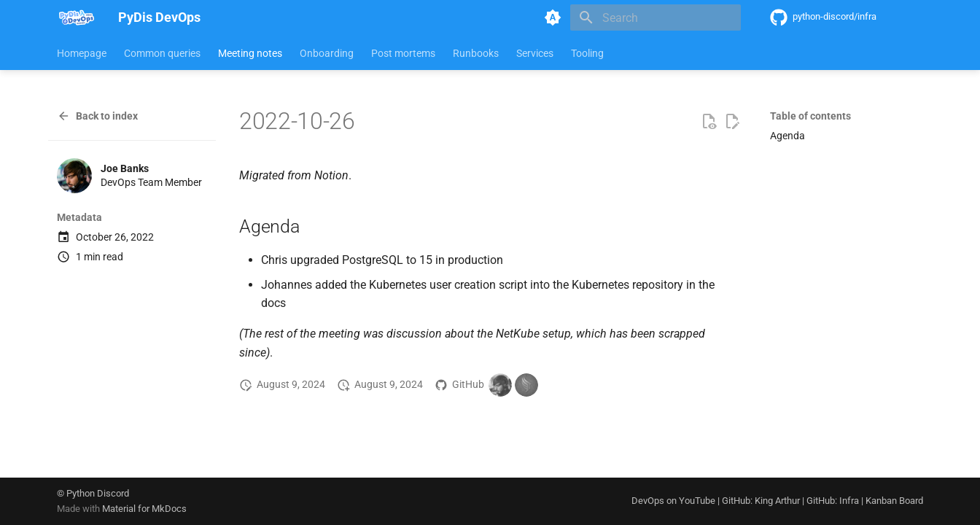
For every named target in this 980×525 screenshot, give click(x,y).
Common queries (162, 53)
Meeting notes (250, 53)
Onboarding (327, 53)
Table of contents (810, 116)
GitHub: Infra (833, 501)
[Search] (656, 17)
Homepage (82, 53)
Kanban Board (894, 501)
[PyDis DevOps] (76, 17)
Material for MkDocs (144, 509)
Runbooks (476, 53)
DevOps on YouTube (673, 501)
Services (535, 53)
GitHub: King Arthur (761, 501)
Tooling (587, 53)
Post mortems (403, 53)
